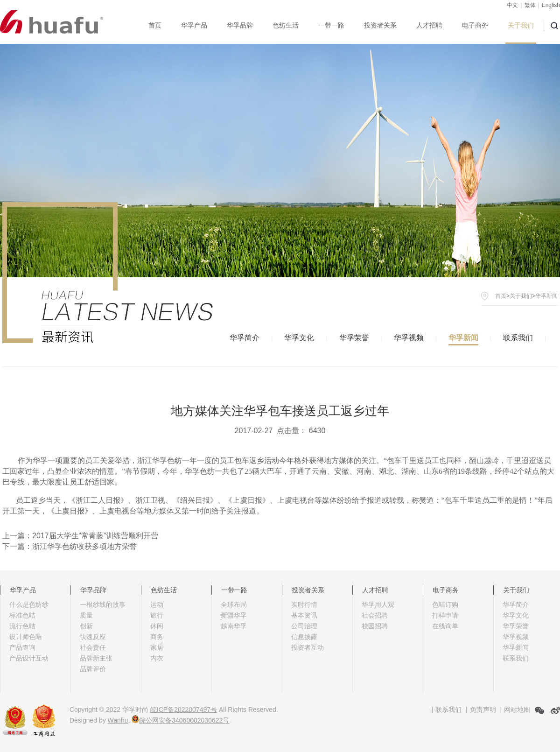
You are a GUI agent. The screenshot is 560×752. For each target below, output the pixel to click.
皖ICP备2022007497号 (184, 710)
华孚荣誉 (354, 338)
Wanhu (118, 720)
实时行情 (304, 604)
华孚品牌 (240, 25)
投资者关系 (380, 25)
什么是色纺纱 (29, 604)
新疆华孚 (234, 615)
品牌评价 (93, 669)
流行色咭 (22, 626)
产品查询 (22, 647)
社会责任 (93, 647)
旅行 (157, 615)
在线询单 (445, 626)
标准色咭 (22, 615)
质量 (86, 615)
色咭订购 (445, 604)
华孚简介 (245, 338)
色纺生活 (286, 25)
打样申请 (445, 615)
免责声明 (483, 710)
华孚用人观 (378, 604)
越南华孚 (234, 626)
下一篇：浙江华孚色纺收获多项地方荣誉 (70, 546)
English (551, 5)
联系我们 (518, 338)
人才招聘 (429, 25)
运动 (157, 604)
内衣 (157, 658)
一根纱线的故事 (103, 604)
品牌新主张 (96, 658)
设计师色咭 (26, 637)
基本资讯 (304, 615)
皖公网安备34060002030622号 (180, 720)
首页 (155, 25)
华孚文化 (299, 338)
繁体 (530, 5)
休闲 (157, 626)
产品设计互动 (29, 658)
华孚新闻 (463, 338)
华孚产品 (194, 25)
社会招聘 (375, 615)
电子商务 (475, 25)
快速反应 (93, 637)
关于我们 (521, 25)
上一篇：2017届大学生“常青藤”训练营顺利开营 (80, 536)
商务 (157, 637)
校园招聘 (375, 626)
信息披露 (304, 637)
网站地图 (517, 710)
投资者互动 (308, 647)
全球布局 (234, 604)
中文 (512, 5)
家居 (157, 647)
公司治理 (304, 626)
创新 (86, 626)
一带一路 (331, 25)
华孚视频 (409, 338)
